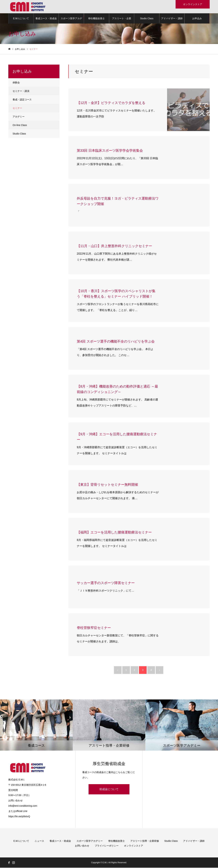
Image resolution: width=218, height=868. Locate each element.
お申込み (197, 19)
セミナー (17, 108)
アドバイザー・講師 (172, 19)
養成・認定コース (22, 100)
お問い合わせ (82, 846)
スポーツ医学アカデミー (71, 21)
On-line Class (20, 125)
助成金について (109, 790)
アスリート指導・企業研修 (145, 841)
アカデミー (19, 117)
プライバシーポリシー (107, 846)
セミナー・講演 (21, 91)
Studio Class (147, 19)
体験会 (16, 83)
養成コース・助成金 (46, 19)
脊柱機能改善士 (96, 19)
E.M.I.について (21, 19)
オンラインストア (134, 846)
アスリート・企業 (122, 19)
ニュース (39, 841)
